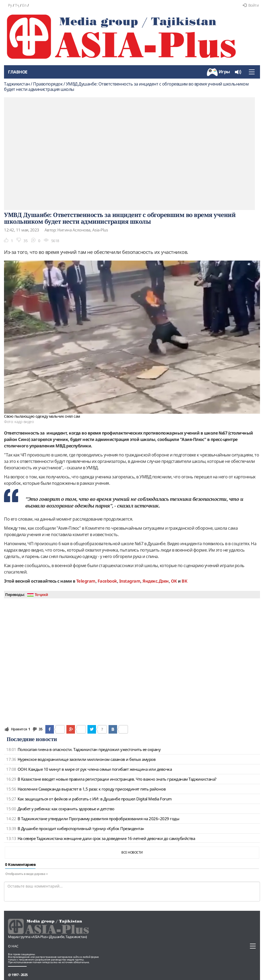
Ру (10, 5)
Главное (18, 72)
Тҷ (17, 5)
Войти (251, 5)
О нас (13, 946)
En (24, 5)
